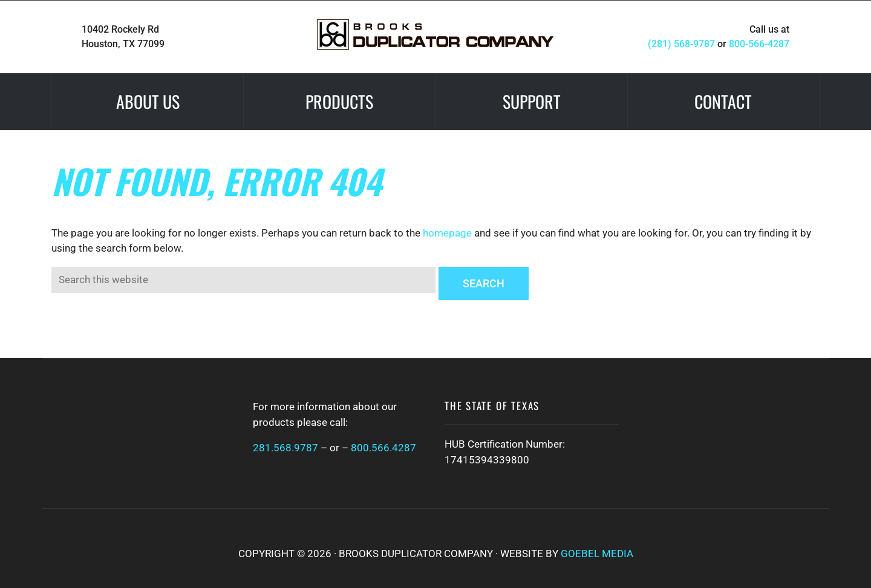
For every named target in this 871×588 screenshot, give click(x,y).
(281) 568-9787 (681, 44)
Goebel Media (597, 554)
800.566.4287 (383, 448)
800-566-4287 (759, 44)
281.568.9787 (285, 448)
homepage (447, 233)
